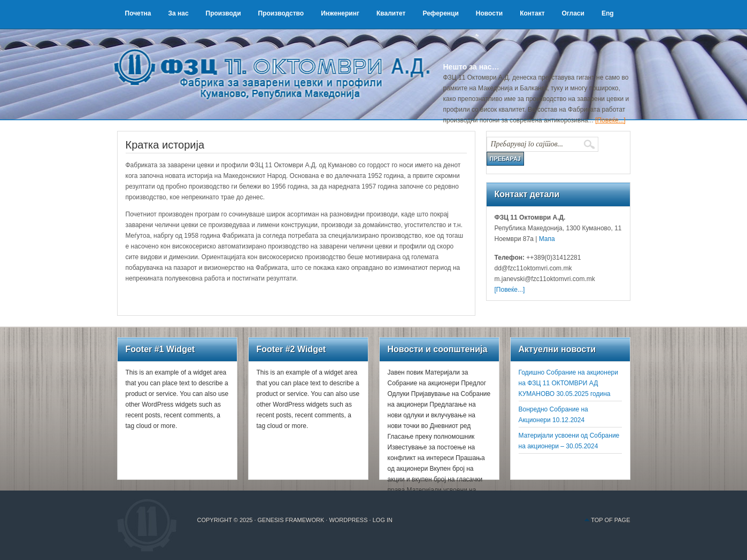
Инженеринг (340, 13)
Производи (224, 13)
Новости (489, 13)
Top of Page (610, 520)
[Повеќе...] (610, 120)
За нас (178, 13)
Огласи (573, 13)
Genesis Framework (291, 520)
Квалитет (391, 13)
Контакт (532, 13)
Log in (383, 520)
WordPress (348, 520)
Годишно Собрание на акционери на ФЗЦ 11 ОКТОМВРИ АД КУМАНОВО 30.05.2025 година (568, 383)
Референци (440, 13)
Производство (281, 13)
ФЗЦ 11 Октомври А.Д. (278, 61)
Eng (608, 13)
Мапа (546, 239)
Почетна (138, 13)
